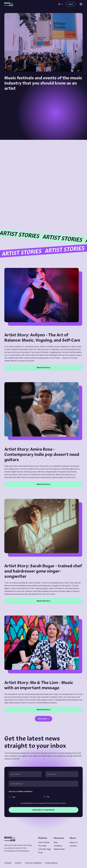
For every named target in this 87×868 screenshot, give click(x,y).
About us (73, 842)
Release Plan (59, 849)
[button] (61, 4)
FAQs (41, 853)
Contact (8, 863)
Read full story (44, 368)
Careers (73, 846)
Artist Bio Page (44, 849)
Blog (56, 842)
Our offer (42, 846)
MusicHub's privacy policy (56, 803)
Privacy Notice (51, 863)
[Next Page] (44, 719)
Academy (58, 846)
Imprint (18, 863)
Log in (71, 4)
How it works (44, 842)
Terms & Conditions (33, 863)
